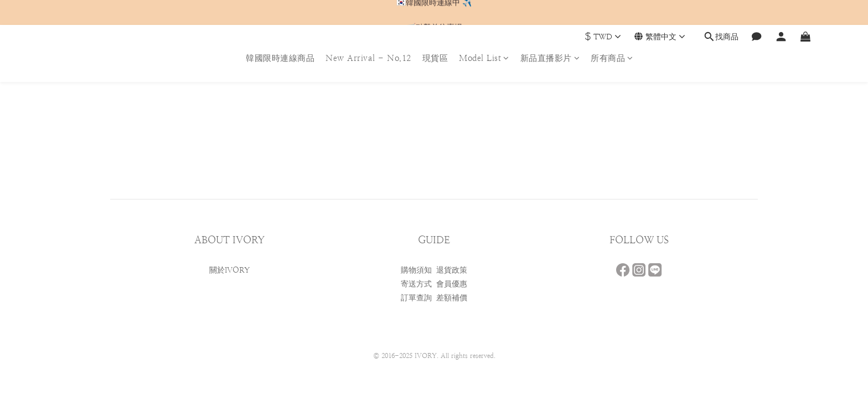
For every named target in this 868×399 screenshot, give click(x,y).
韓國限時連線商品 (280, 58)
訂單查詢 (416, 298)
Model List (484, 58)
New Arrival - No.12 (368, 58)
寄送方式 (416, 284)
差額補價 (452, 298)
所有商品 (612, 58)
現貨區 (435, 58)
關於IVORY (229, 270)
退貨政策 (452, 270)
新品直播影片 (550, 58)
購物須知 (416, 270)
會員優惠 (452, 284)
